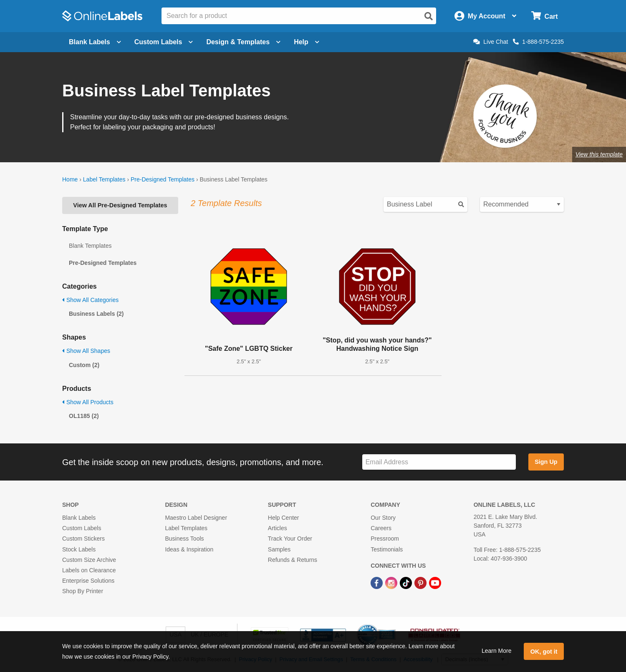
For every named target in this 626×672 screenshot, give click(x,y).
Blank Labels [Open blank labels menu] (95, 42)
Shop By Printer (83, 591)
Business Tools (184, 539)
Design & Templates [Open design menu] (243, 42)
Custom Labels (82, 528)
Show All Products (88, 402)
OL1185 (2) (84, 416)
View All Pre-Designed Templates (120, 205)
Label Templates (104, 179)
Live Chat (491, 42)
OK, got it (544, 652)
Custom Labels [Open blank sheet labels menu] (164, 42)
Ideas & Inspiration (189, 549)
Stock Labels (79, 549)
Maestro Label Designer (196, 518)
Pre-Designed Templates (163, 179)
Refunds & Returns (293, 560)
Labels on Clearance (89, 570)
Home (70, 179)
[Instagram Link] (392, 582)
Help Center (284, 518)
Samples (279, 549)
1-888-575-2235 (538, 42)
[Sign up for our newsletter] (439, 462)
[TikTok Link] (407, 582)
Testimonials (387, 549)
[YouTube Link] (435, 582)
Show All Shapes (86, 351)
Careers (381, 528)
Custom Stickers (83, 539)
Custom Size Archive (89, 560)
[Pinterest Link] (421, 582)
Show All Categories (90, 300)
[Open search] (429, 16)
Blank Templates (90, 246)
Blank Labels (79, 518)
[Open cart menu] (544, 16)
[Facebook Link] (377, 582)
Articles (278, 528)
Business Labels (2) (96, 314)
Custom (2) (84, 365)
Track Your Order (290, 539)
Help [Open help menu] (307, 42)
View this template (599, 154)
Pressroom (385, 539)
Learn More (497, 651)
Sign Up (546, 462)
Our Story (383, 518)
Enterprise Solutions (88, 581)
